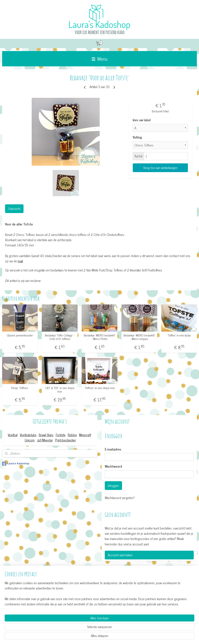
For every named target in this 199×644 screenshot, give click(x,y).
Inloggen (113, 485)
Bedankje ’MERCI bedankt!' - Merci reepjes (139, 337)
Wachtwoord (113, 466)
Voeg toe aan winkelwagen (160, 168)
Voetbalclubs (28, 435)
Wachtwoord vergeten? (120, 498)
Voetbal (13, 435)
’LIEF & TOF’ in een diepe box (60, 390)
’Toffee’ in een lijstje (179, 335)
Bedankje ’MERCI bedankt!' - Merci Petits (99, 337)
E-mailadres (113, 449)
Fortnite (61, 435)
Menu (100, 59)
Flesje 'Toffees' (20, 388)
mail (20, 261)
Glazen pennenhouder (20, 335)
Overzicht (14, 209)
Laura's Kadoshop (16, 464)
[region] (74, 626)
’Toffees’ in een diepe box (99, 388)
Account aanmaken (120, 555)
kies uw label (142, 120)
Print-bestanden (65, 440)
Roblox (72, 435)
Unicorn (30, 440)
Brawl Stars (46, 435)
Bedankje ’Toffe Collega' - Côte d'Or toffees (60, 337)
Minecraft (85, 435)
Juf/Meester (45, 440)
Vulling (137, 137)
